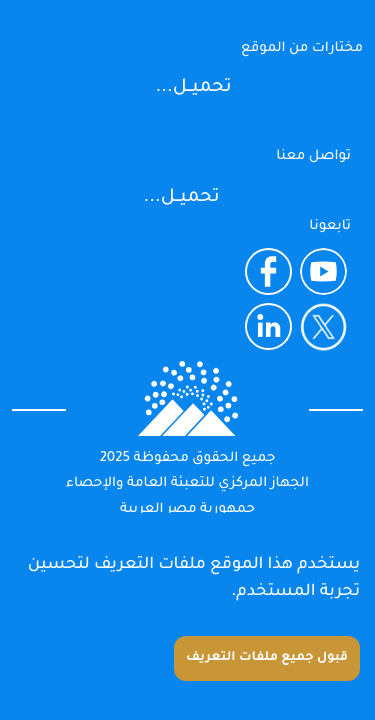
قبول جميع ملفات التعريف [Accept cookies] (267, 658)
